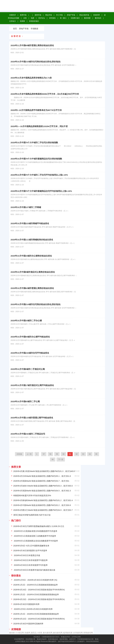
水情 (25, 18)
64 (90, 454)
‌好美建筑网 (78, 633)
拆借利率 (97, 15)
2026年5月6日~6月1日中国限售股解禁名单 (31, 546)
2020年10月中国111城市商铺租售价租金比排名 (32, 240)
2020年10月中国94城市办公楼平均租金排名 (30, 337)
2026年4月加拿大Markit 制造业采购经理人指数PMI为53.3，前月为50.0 (43, 486)
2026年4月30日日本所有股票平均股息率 (30, 560)
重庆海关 (98, 18)
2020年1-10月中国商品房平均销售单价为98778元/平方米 (36, 110)
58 (50, 454)
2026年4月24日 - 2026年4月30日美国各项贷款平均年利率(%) (39, 590)
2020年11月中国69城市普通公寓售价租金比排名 (32, 45)
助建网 (27, 633)
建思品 (34, 633)
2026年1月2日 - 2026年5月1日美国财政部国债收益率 (36, 585)
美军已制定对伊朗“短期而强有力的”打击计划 (32, 515)
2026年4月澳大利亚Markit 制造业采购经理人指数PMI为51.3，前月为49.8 (44, 471)
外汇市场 (59, 15)
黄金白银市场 (84, 15)
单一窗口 (63, 18)
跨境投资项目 (34, 21)
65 (96, 454)
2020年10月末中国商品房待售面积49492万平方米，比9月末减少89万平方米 (45, 94)
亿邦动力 (13, 21)
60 (63, 454)
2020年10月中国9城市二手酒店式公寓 (28, 369)
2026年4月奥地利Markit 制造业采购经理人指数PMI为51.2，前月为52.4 (43, 500)
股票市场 (23, 15)
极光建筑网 (48, 633)
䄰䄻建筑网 (88, 633)
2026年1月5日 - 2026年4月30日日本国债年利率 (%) (35, 580)
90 (53, 459)
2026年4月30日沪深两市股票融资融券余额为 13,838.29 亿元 (39, 526)
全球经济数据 (50, 4)
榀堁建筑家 (68, 633)
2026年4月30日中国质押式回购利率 (28, 624)
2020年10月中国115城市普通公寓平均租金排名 (32, 418)
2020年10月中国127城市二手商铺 (26, 207)
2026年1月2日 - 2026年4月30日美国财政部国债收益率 (36, 595)
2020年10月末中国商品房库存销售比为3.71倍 (31, 78)
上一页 (29, 454)
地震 (33, 18)
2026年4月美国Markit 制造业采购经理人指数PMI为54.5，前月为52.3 (42, 491)
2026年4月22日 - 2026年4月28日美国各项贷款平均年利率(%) (39, 619)
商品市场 (49, 15)
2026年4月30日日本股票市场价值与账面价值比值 (34, 570)
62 (77, 454)
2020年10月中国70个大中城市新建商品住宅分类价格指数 (36, 159)
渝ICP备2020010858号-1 (67, 641)
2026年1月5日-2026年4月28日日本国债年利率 (33, 609)
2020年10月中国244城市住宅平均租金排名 (30, 353)
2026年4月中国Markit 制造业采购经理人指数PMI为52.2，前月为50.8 (42, 505)
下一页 (61, 459)
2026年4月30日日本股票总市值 (27, 555)
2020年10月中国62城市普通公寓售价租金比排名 (32, 288)
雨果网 (22, 21)
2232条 (19, 454)
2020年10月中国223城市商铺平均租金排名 (30, 223)
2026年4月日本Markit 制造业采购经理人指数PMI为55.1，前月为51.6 (42, 476)
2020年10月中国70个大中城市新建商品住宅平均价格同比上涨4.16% (41, 191)
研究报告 (52, 18)
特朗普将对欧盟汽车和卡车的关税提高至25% (32, 496)
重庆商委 (87, 18)
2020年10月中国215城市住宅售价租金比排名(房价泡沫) (36, 62)
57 (44, 454)
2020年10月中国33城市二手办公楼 (26, 321)
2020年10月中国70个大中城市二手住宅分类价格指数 (34, 142)
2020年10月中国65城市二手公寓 (25, 401)
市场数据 (34, 29)
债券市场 (38, 15)
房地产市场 (71, 15)
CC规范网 (20, 633)
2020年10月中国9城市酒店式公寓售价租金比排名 (33, 272)
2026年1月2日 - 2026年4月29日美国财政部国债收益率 (36, 614)
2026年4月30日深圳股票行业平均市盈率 (30, 551)
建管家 (12, 633)
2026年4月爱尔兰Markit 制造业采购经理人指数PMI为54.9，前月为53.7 (43, 510)
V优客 (40, 633)
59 (57, 454)
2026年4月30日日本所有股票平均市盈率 (30, 565)
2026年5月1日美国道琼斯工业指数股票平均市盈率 (35, 536)
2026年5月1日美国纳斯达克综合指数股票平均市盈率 (36, 541)
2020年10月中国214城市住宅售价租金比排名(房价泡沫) (36, 304)
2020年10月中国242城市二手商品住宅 (28, 434)
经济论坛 (42, 18)
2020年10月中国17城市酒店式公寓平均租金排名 (32, 385)
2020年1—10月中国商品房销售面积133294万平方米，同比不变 (39, 126)
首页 (15, 29)
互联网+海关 (75, 18)
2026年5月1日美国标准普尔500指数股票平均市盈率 (35, 531)
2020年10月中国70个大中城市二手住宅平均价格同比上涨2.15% (39, 175)
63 (83, 454)
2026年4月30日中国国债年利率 (27, 604)
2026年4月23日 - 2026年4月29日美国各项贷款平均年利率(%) (39, 599)
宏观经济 (13, 15)
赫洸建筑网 (58, 633)
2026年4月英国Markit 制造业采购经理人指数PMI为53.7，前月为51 (41, 481)
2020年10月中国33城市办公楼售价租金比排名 (31, 256)
